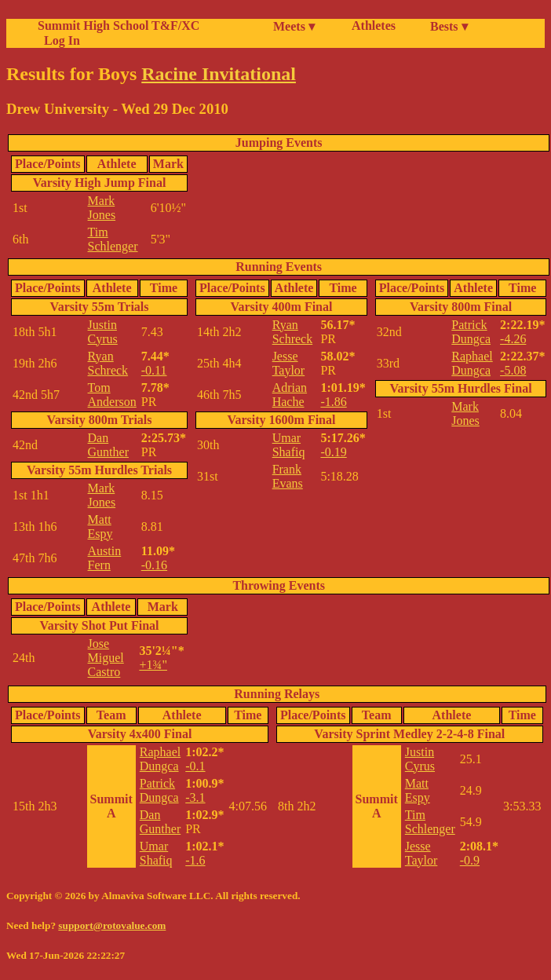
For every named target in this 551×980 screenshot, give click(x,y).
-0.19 (333, 452)
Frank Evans (288, 476)
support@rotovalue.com (112, 925)
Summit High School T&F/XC (119, 26)
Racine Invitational (219, 74)
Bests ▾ (449, 26)
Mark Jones (102, 208)
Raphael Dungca (472, 363)
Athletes (374, 26)
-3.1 (195, 797)
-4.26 (513, 339)
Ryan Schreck (108, 363)
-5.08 (513, 370)
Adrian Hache (290, 395)
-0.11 (154, 370)
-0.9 (470, 860)
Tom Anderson (112, 395)
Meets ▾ (294, 26)
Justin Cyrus (103, 332)
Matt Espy (100, 527)
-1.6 (195, 860)
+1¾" (153, 665)
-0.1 (195, 766)
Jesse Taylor (289, 363)
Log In (59, 40)
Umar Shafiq (289, 445)
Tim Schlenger (113, 239)
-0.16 (154, 565)
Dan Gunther (108, 445)
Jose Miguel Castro (106, 658)
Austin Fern (105, 558)
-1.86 (333, 402)
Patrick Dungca (471, 332)
